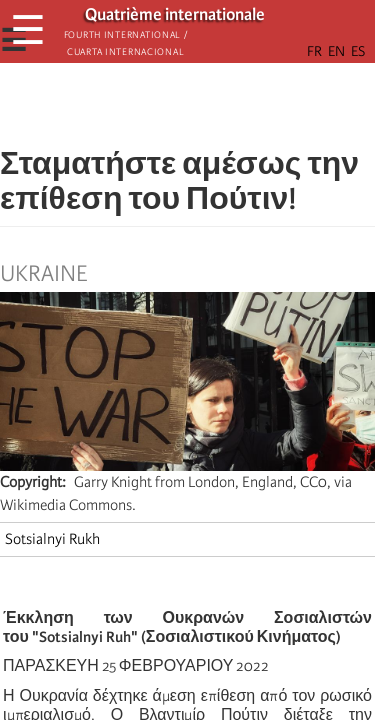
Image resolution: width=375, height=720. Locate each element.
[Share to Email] (216, 105)
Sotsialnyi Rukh (52, 539)
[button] (244, 105)
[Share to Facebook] (132, 105)
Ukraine (43, 274)
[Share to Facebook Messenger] (188, 105)
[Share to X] (160, 105)
